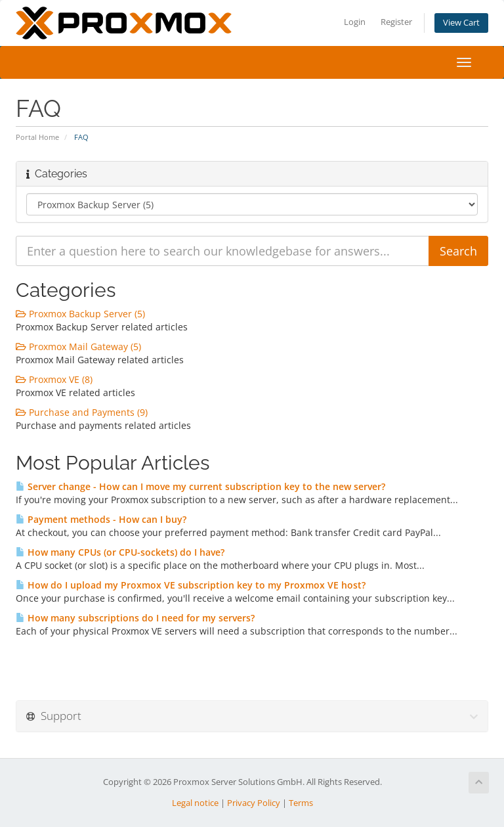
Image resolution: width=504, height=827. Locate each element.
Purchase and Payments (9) (82, 412)
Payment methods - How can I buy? (101, 519)
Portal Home (37, 137)
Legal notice (195, 803)
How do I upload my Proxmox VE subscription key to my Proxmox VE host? (191, 585)
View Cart (461, 23)
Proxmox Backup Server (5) (80, 314)
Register (396, 22)
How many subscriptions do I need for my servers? (135, 618)
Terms (301, 803)
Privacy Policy (254, 803)
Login (355, 22)
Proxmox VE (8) (54, 379)
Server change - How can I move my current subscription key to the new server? (200, 486)
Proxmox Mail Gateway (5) (78, 346)
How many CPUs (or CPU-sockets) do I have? (120, 552)
